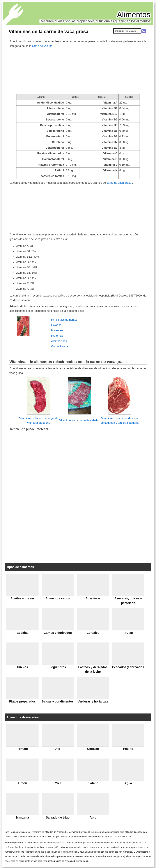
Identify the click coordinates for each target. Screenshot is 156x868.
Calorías (56, 325)
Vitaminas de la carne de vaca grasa (49, 31)
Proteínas (57, 336)
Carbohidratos (60, 346)
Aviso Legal (83, 861)
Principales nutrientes (64, 320)
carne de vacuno (42, 46)
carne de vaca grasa (119, 183)
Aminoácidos (59, 341)
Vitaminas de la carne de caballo (79, 420)
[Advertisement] (78, 71)
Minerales (57, 330)
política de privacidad (65, 861)
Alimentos (134, 15)
